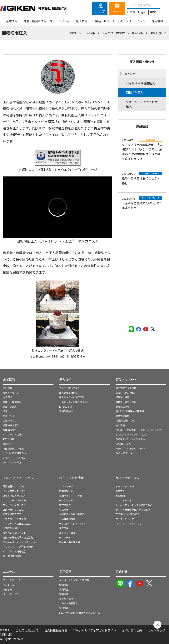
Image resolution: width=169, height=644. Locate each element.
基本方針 (120, 491)
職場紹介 (64, 585)
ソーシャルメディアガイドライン (95, 631)
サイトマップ (157, 631)
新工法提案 (9, 439)
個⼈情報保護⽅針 (56, 631)
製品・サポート (126, 380)
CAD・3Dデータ (124, 453)
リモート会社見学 (68, 603)
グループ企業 (10, 407)
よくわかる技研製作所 (14, 453)
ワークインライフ (125, 519)
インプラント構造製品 (14, 552)
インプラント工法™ (13, 435)
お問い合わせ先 (132, 631)
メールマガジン (11, 594)
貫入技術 (130, 74)
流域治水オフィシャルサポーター (20, 542)
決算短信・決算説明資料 (72, 514)
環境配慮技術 (66, 411)
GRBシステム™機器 (126, 393)
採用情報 (65, 572)
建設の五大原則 (11, 425)
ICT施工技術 (66, 407)
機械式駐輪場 (122, 416)
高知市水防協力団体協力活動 (18, 538)
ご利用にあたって (27, 631)
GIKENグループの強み (14, 458)
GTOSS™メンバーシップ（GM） (132, 435)
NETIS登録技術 (11, 528)
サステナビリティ (128, 478)
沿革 (5, 411)
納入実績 (120, 425)
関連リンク (9, 416)
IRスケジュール (67, 501)
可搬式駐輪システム (126, 421)
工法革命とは (10, 421)
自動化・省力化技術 (126, 402)
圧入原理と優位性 (68, 393)
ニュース (9, 572)
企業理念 (7, 397)
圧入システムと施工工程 (72, 397)
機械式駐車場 (122, 407)
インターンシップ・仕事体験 (74, 580)
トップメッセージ (125, 487)
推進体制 (120, 496)
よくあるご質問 (67, 533)
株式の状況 (65, 505)
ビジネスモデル (67, 487)
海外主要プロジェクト (14, 533)
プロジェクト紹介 (12, 463)
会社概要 (7, 388)
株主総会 (64, 510)
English (143, 12)
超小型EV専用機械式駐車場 (130, 411)
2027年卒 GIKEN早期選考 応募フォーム (80, 613)
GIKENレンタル (123, 444)
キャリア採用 (66, 599)
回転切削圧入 (135, 93)
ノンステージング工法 (14, 501)
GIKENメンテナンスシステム (130, 439)
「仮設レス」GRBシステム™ (74, 402)
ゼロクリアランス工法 (14, 519)
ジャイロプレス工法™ (14, 491)
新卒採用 (64, 594)
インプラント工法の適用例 (18, 547)
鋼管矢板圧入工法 (12, 514)
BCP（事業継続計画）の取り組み (133, 510)
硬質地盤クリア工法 (13, 487)
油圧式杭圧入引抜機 (126, 388)
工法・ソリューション (18, 478)
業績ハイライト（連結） (72, 496)
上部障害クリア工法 (13, 510)
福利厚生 (64, 590)
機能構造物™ (9, 430)
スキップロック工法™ (14, 496)
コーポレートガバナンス (128, 524)
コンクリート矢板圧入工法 (17, 524)
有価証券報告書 (67, 519)
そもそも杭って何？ (70, 388)
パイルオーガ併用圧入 (140, 84)
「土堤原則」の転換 (13, 449)
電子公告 (64, 528)
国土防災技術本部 (12, 556)
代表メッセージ (11, 393)
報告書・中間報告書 (70, 542)
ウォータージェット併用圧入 (142, 104)
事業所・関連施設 (12, 402)
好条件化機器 (122, 397)
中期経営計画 (66, 491)
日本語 (131, 12)
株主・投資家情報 (72, 478)
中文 (153, 12)
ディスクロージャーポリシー (74, 524)
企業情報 (9, 380)
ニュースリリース (12, 580)
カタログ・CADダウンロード (131, 449)
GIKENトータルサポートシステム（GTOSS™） (139, 430)
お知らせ (7, 590)
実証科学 (7, 444)
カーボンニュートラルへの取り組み (134, 505)
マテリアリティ (124, 501)
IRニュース (65, 538)
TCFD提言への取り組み (128, 514)
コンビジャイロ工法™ (14, 505)
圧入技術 (65, 380)
